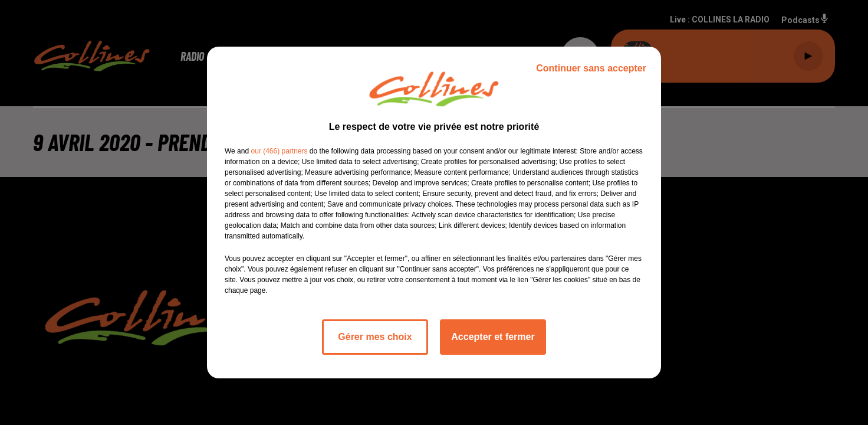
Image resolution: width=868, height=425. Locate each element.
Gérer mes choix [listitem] (375, 337)
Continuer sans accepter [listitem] (591, 68)
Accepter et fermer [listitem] (493, 337)
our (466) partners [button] (279, 151)
